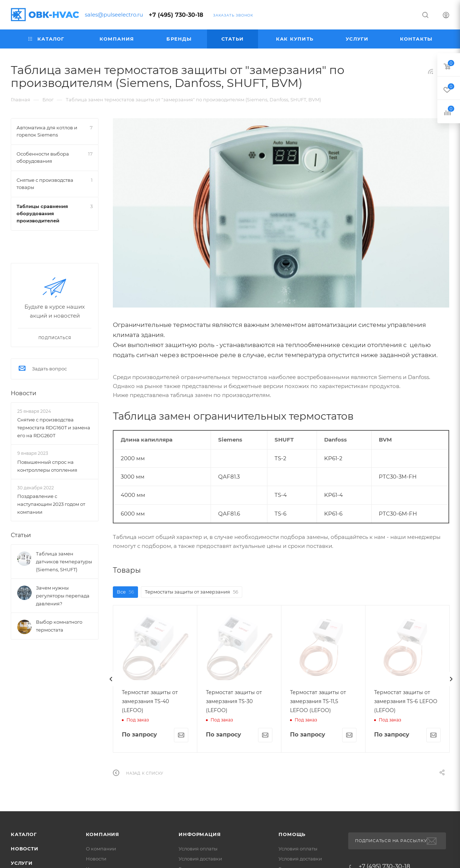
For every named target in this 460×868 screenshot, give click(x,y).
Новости (24, 393)
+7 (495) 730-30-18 (176, 15)
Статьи (21, 535)
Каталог (24, 834)
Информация (200, 834)
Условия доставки (200, 859)
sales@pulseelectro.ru (114, 15)
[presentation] (111, 679)
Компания (103, 834)
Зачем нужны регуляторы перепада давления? (63, 596)
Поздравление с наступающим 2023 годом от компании (51, 504)
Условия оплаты (198, 849)
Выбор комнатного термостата (59, 626)
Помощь (292, 834)
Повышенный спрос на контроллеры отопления (47, 466)
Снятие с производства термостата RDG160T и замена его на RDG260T (54, 428)
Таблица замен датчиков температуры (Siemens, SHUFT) (64, 562)
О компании (101, 849)
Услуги (22, 863)
